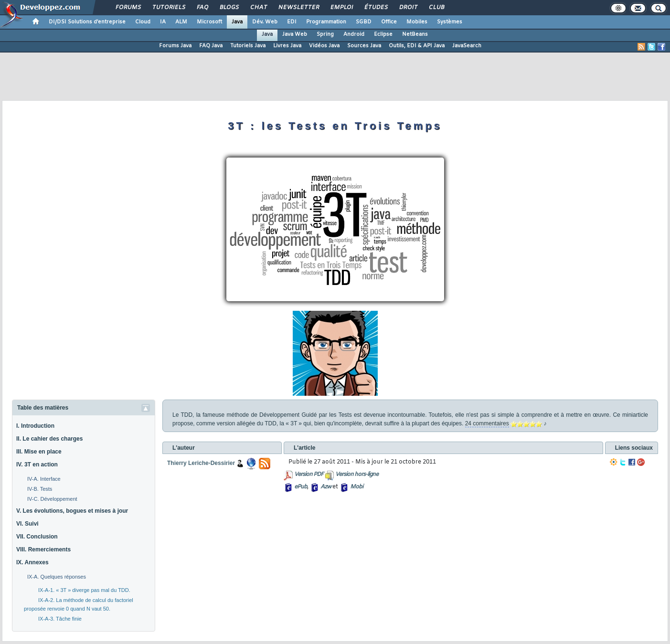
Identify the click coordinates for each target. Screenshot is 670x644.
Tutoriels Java (248, 46)
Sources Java (364, 46)
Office (389, 22)
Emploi (341, 8)
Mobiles (417, 22)
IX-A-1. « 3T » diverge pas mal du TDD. (84, 590)
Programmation (326, 22)
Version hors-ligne (357, 475)
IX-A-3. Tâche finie (60, 619)
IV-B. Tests (40, 489)
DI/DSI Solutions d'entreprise (87, 22)
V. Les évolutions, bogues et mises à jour (72, 511)
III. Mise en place (39, 452)
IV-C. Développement (52, 499)
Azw (326, 487)
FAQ (202, 8)
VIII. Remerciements (43, 549)
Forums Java (175, 46)
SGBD (364, 22)
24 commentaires (487, 423)
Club (436, 8)
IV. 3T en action (37, 465)
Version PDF (309, 475)
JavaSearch (467, 46)
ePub (301, 487)
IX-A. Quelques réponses (57, 577)
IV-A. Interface (44, 479)
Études (376, 8)
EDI (292, 22)
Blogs (229, 8)
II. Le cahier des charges (49, 439)
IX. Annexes (32, 562)
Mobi (356, 487)
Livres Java (287, 46)
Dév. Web (265, 22)
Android (354, 34)
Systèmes (450, 22)
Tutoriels (168, 8)
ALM (181, 22)
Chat (258, 8)
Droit (408, 8)
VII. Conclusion (37, 537)
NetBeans (415, 34)
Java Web (295, 34)
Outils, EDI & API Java (417, 46)
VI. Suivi (27, 524)
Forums (128, 8)
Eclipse (383, 34)
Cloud (143, 22)
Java (237, 22)
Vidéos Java (324, 46)
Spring (325, 34)
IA (163, 22)
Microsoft (209, 22)
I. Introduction (35, 426)
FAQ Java (211, 46)
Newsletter (298, 8)
